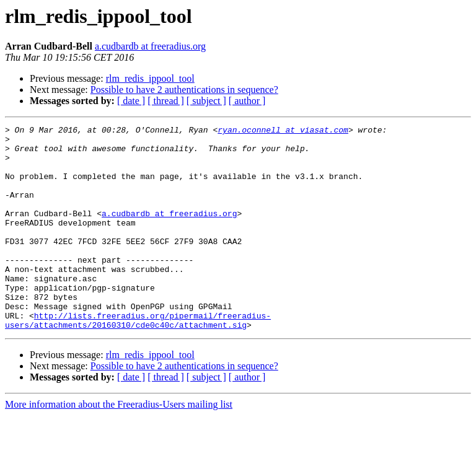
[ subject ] (206, 101)
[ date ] (131, 101)
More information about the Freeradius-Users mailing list (119, 445)
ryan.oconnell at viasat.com (283, 131)
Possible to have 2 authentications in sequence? (184, 90)
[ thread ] (166, 101)
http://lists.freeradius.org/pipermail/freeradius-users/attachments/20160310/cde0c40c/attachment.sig (138, 360)
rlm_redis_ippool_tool (150, 78)
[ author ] (247, 101)
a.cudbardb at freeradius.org (150, 46)
